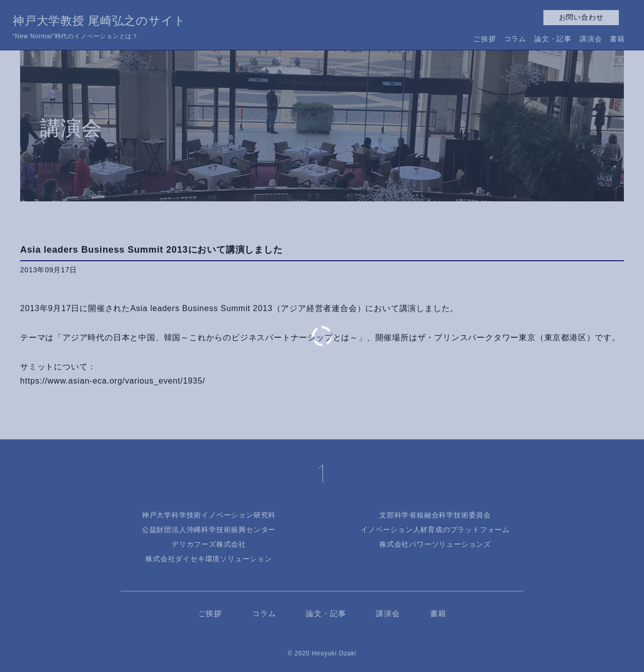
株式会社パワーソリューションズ (435, 544)
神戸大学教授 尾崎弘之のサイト (99, 28)
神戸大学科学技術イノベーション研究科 (209, 515)
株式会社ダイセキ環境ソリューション (209, 559)
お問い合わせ (581, 17)
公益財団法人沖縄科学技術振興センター (209, 530)
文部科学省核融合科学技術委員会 (435, 515)
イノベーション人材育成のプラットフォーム (435, 530)
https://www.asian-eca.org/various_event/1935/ (113, 381)
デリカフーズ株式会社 (209, 544)
